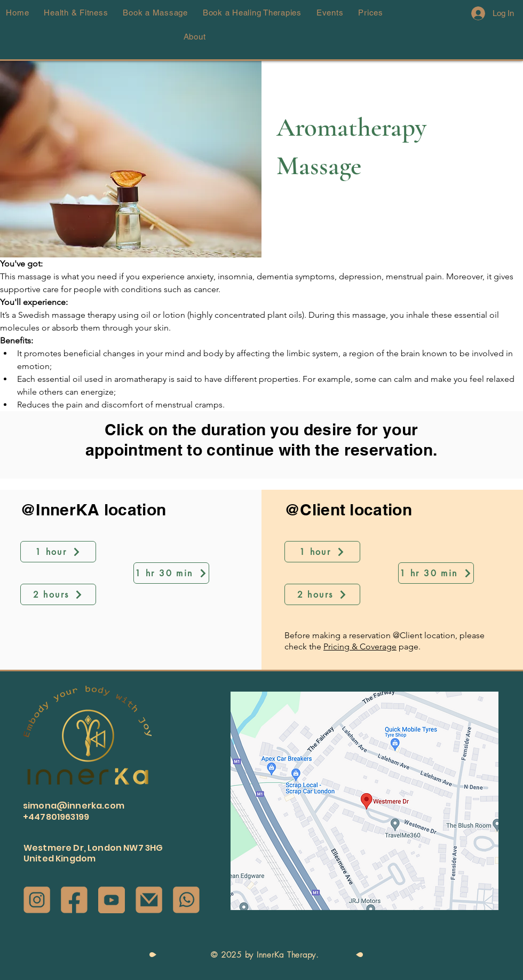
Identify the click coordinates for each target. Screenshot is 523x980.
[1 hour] (58, 552)
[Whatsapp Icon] (186, 900)
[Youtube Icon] (112, 900)
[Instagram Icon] (37, 900)
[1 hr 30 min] (171, 573)
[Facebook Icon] (74, 900)
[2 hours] (58, 594)
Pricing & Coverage (360, 646)
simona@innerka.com (74, 806)
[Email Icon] (149, 900)
